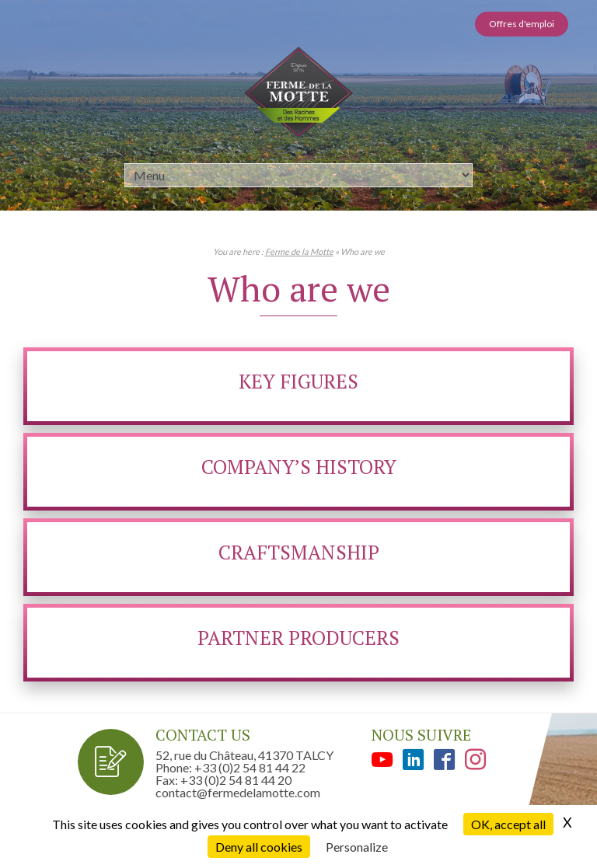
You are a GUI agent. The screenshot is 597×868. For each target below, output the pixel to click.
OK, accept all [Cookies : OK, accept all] (508, 824)
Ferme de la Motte (299, 251)
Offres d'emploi (522, 24)
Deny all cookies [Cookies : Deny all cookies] (259, 847)
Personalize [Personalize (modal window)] (357, 847)
